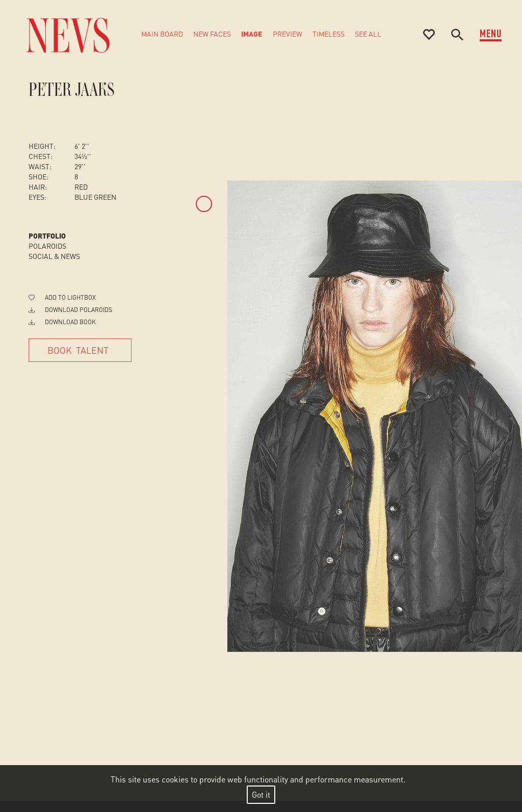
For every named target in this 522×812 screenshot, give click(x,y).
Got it (261, 794)
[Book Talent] (80, 350)
